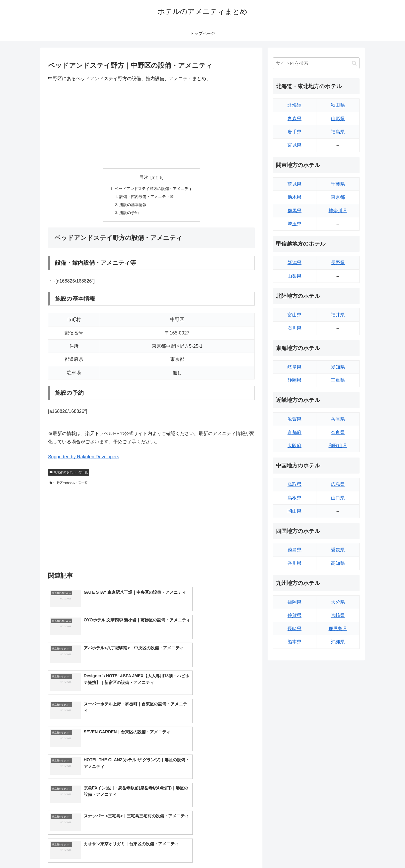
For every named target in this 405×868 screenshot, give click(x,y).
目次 (144, 177)
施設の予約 (128, 214)
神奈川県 (338, 211)
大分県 (338, 602)
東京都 (338, 197)
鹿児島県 (338, 629)
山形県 (338, 119)
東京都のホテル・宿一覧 (69, 474)
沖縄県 (338, 642)
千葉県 (338, 184)
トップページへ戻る (302, 852)
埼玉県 (294, 224)
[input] (316, 63)
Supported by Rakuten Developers (84, 458)
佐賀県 (294, 615)
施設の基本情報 (132, 206)
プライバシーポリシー (342, 852)
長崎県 (294, 629)
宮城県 (294, 145)
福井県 (338, 315)
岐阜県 (294, 367)
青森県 (294, 119)
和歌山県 (338, 446)
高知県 (338, 563)
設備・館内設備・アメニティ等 (146, 197)
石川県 (294, 328)
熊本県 (294, 642)
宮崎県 (338, 615)
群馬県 (294, 211)
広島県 (338, 484)
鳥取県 (294, 484)
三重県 (338, 380)
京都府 (294, 432)
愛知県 (338, 367)
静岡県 (294, 380)
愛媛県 (338, 550)
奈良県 (338, 432)
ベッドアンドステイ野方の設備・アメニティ (153, 189)
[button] (354, 63)
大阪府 (294, 446)
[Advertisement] (151, 125)
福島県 (338, 132)
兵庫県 (338, 419)
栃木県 (294, 197)
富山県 (294, 315)
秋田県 (338, 105)
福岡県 (294, 602)
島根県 (294, 498)
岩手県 (294, 132)
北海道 (294, 105)
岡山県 (294, 511)
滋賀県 (294, 419)
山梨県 (294, 276)
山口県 (338, 498)
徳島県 (294, 550)
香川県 (294, 563)
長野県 (338, 263)
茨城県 (294, 184)
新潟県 (294, 263)
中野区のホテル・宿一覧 (69, 484)
